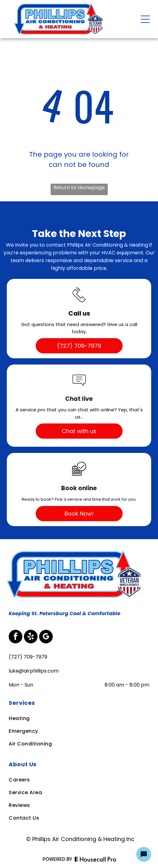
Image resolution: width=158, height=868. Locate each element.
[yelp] (31, 637)
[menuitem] (79, 703)
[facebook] (16, 637)
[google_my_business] (46, 637)
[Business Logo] (76, 552)
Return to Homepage (79, 188)
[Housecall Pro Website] (95, 860)
